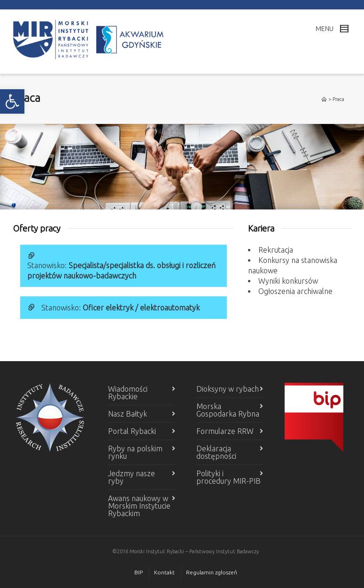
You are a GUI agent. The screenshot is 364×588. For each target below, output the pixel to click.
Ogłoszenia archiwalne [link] (295, 291)
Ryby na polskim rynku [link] (135, 452)
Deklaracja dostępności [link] (216, 452)
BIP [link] (139, 572)
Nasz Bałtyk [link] (128, 414)
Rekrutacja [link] (276, 250)
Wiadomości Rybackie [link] (128, 393)
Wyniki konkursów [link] (288, 281)
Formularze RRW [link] (225, 431)
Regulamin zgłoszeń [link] (212, 572)
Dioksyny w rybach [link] (228, 389)
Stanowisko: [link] (120, 308)
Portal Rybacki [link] (132, 431)
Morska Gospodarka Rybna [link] (228, 410)
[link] (12, 101)
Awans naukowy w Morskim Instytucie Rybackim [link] (139, 506)
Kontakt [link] (164, 572)
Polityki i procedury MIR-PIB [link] (228, 477)
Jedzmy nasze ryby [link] (132, 477)
